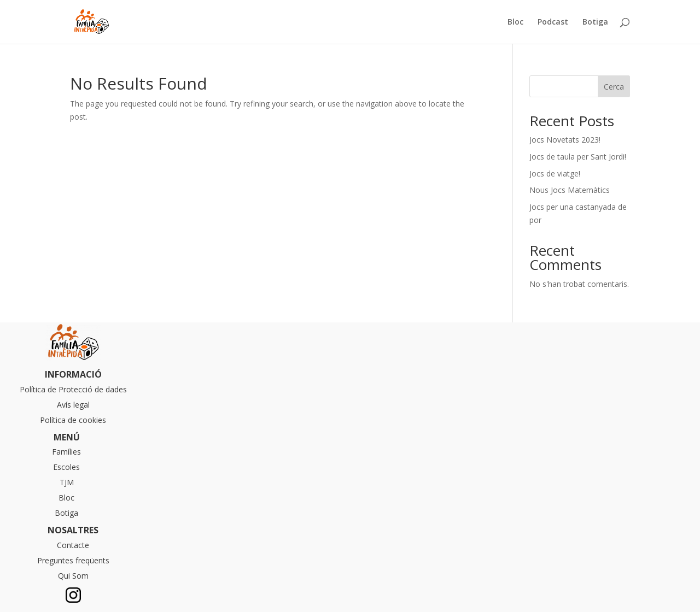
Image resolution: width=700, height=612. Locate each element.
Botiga (595, 22)
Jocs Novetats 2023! (565, 140)
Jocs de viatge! (555, 173)
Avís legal (73, 405)
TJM (67, 482)
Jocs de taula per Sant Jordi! (578, 157)
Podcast (553, 22)
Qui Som (73, 576)
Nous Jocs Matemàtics (570, 190)
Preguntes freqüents (73, 560)
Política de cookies (73, 420)
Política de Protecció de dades (73, 389)
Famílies (66, 452)
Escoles (66, 467)
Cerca (614, 87)
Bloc (515, 22)
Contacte (73, 545)
